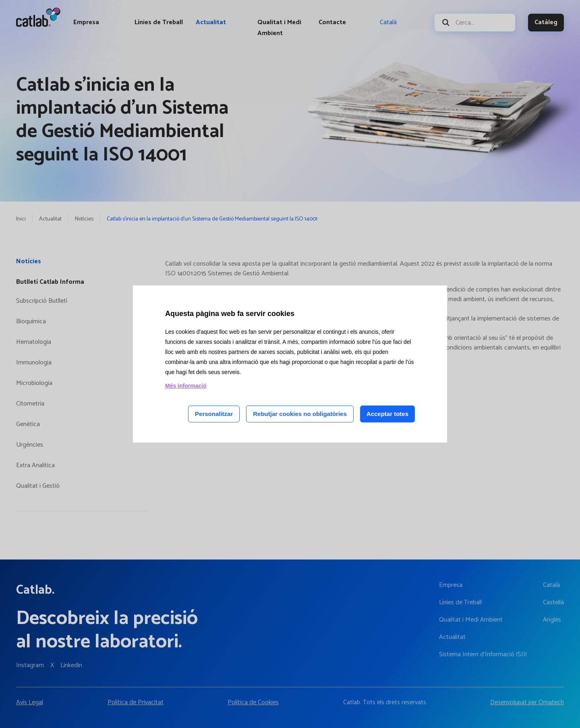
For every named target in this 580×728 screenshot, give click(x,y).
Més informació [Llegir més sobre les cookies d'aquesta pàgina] (186, 386)
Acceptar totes (387, 414)
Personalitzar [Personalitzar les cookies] (214, 414)
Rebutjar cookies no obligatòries (300, 414)
